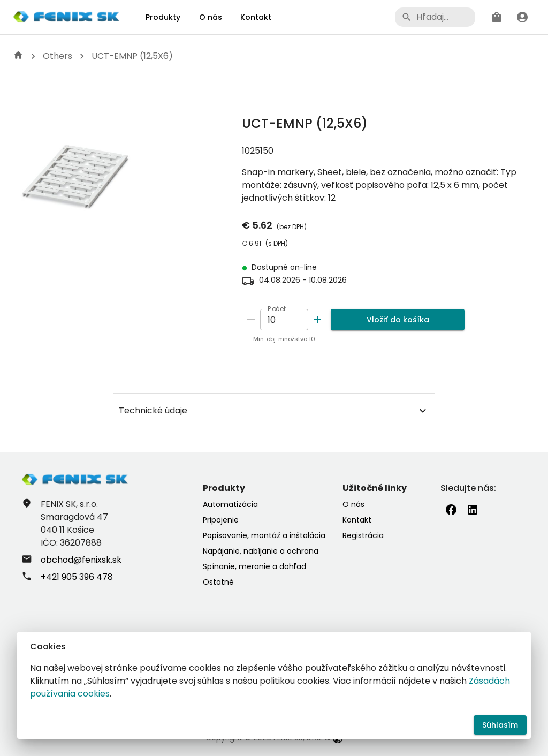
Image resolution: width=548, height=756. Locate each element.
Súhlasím (500, 725)
